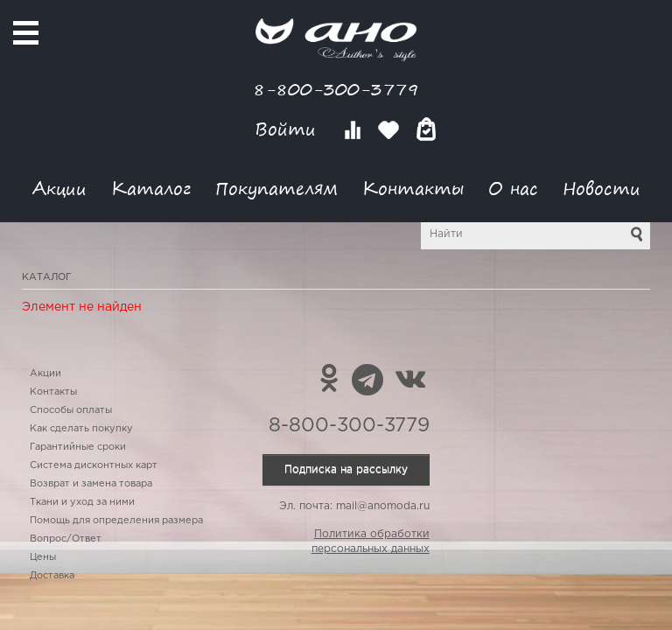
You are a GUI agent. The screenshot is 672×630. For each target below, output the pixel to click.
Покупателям (276, 188)
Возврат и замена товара (91, 484)
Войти (288, 129)
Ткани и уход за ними (82, 502)
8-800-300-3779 (336, 89)
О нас (513, 188)
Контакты (413, 188)
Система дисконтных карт (94, 465)
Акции (59, 188)
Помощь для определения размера (116, 521)
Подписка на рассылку (346, 469)
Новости (602, 188)
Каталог (151, 188)
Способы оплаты (71, 410)
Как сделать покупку (81, 429)
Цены (43, 557)
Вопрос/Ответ (66, 539)
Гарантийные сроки (78, 447)
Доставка (52, 576)
